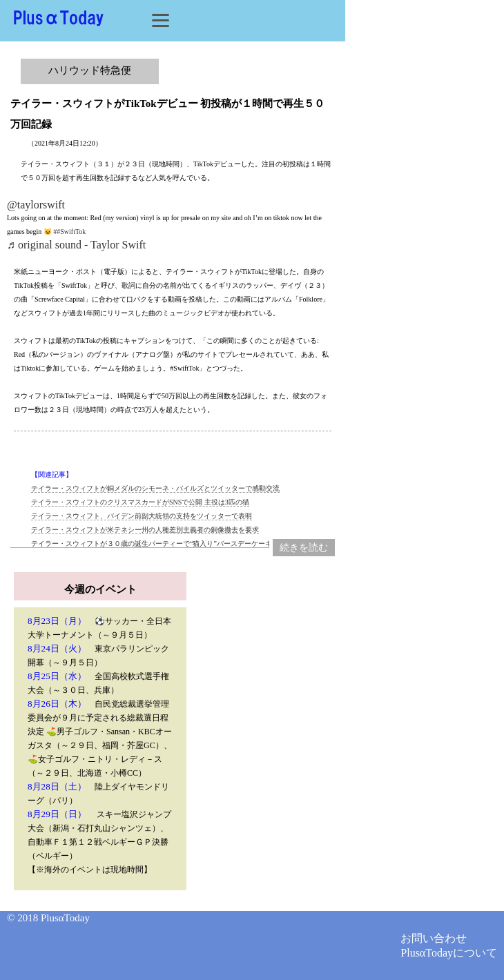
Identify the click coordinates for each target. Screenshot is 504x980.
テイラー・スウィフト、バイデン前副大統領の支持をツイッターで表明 (142, 516)
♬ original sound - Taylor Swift (76, 245)
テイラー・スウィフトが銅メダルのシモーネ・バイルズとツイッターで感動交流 (155, 488)
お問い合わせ (434, 938)
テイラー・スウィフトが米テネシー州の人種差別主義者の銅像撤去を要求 (145, 530)
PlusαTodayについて (449, 953)
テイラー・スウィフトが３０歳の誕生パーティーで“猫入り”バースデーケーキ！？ (158, 543)
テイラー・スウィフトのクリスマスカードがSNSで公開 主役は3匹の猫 (140, 502)
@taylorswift (36, 205)
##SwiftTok (69, 232)
